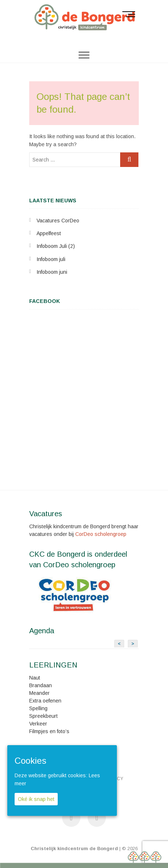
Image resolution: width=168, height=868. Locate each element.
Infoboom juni (52, 272)
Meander (39, 693)
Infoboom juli (51, 259)
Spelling (38, 708)
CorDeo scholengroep (101, 534)
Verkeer (38, 724)
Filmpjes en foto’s (49, 731)
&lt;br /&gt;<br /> (84, 393)
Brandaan (41, 685)
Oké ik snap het (36, 799)
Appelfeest (49, 233)
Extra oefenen (45, 701)
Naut (35, 678)
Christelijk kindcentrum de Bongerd (74, 848)
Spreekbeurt (43, 716)
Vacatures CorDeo (58, 221)
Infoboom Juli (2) (56, 246)
